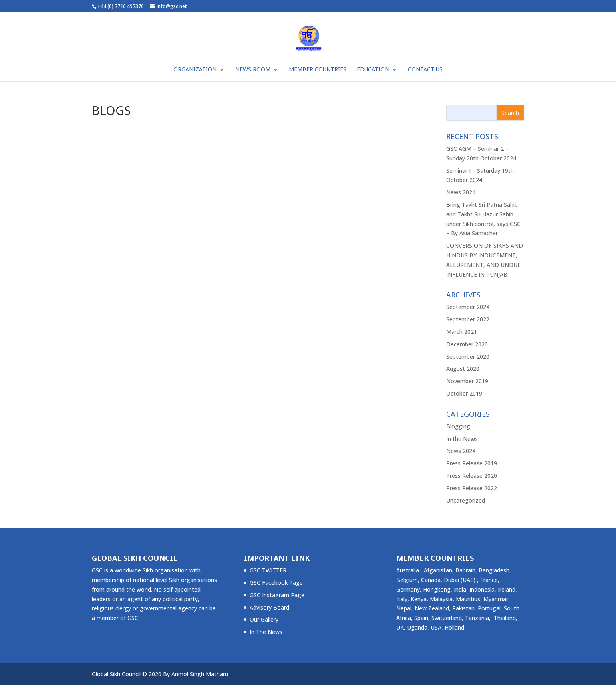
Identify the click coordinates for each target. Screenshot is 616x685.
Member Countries (318, 70)
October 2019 (464, 393)
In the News (462, 439)
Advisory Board (269, 607)
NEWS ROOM (253, 70)
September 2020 (468, 357)
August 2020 (463, 369)
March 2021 (462, 332)
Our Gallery (264, 619)
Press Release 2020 (472, 476)
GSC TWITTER (268, 570)
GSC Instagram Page (277, 595)
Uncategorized (466, 500)
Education (373, 70)
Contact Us (425, 70)
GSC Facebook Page (276, 583)
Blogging (458, 426)
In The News (266, 632)
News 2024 (461, 192)
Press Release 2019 (472, 463)
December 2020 (467, 344)
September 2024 (468, 307)
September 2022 (468, 319)
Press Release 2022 (472, 488)
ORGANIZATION (195, 70)
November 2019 (467, 381)
